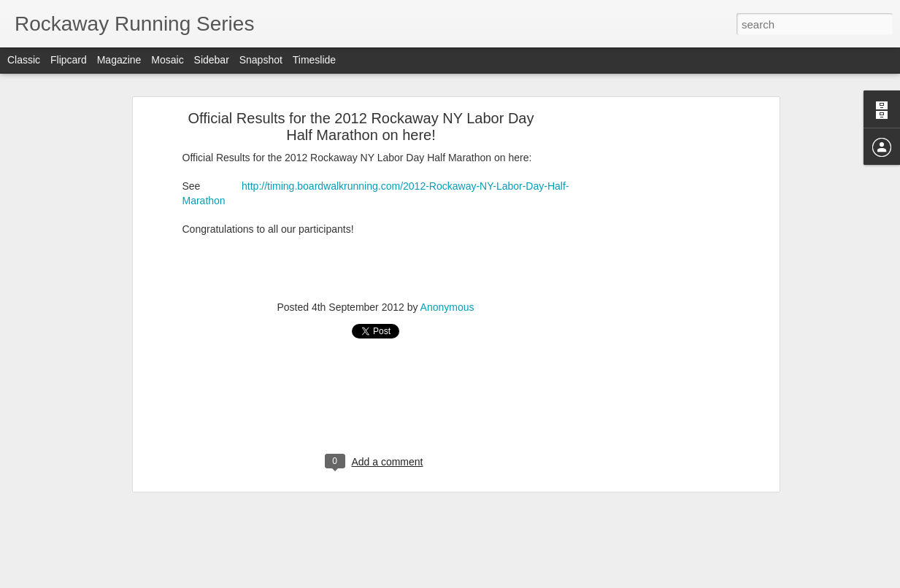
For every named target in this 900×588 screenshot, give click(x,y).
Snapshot (261, 60)
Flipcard (69, 60)
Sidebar (212, 60)
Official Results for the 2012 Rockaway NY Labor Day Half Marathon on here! (361, 127)
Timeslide (314, 60)
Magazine (119, 60)
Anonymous (447, 307)
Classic (24, 60)
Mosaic (167, 60)
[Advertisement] (650, 347)
